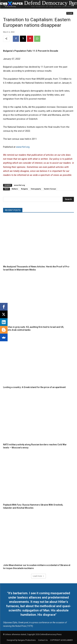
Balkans (15, 189)
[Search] (68, 199)
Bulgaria (24, 189)
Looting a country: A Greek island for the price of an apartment (34, 387)
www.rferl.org (23, 147)
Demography (36, 189)
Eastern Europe (50, 189)
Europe (70, 13)
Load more (38, 576)
